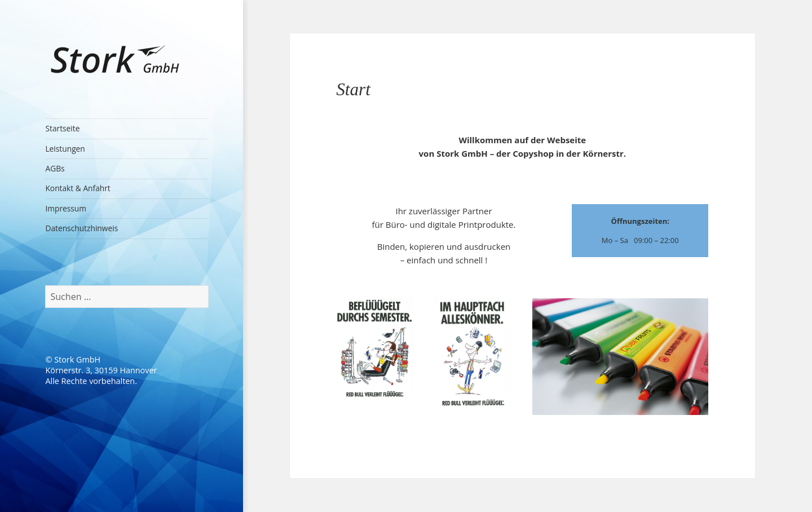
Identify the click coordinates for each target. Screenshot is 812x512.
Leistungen (65, 149)
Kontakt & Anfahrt (78, 188)
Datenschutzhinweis (81, 228)
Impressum (66, 208)
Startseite (62, 128)
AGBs (55, 168)
